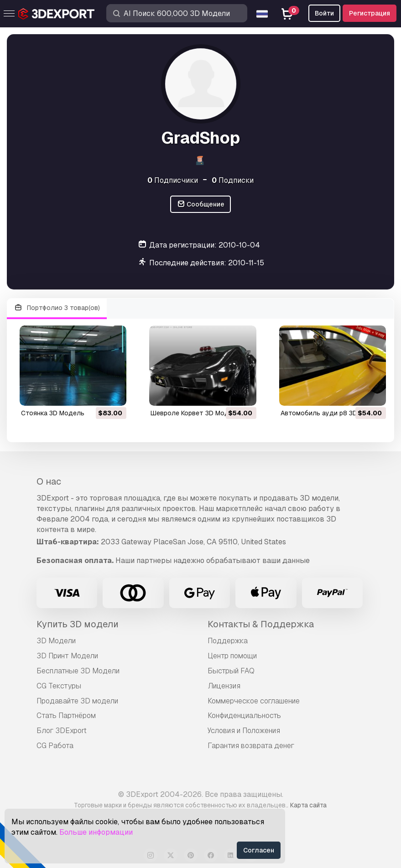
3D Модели (56, 641)
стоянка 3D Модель (53, 413)
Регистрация (370, 13)
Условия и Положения (244, 731)
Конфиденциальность (244, 716)
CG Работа (55, 746)
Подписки (233, 180)
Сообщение (201, 204)
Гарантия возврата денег (251, 746)
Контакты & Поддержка (261, 624)
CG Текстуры (59, 686)
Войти (324, 13)
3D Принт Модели (67, 656)
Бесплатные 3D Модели (78, 671)
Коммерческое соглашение (254, 701)
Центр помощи (232, 656)
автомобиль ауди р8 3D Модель (332, 413)
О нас (49, 481)
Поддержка (228, 641)
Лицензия (224, 686)
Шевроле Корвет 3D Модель (195, 413)
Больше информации (96, 832)
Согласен (259, 850)
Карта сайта (308, 805)
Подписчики (173, 180)
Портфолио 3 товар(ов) (57, 308)
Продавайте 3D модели (77, 701)
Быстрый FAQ (231, 671)
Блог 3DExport (62, 731)
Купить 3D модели (78, 624)
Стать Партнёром (66, 716)
